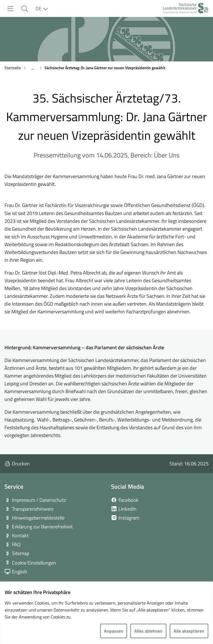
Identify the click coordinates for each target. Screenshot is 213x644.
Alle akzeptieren (189, 631)
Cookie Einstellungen (34, 563)
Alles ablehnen (148, 631)
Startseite (13, 68)
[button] (25, 9)
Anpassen (114, 631)
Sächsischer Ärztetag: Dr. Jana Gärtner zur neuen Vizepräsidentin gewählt (105, 68)
